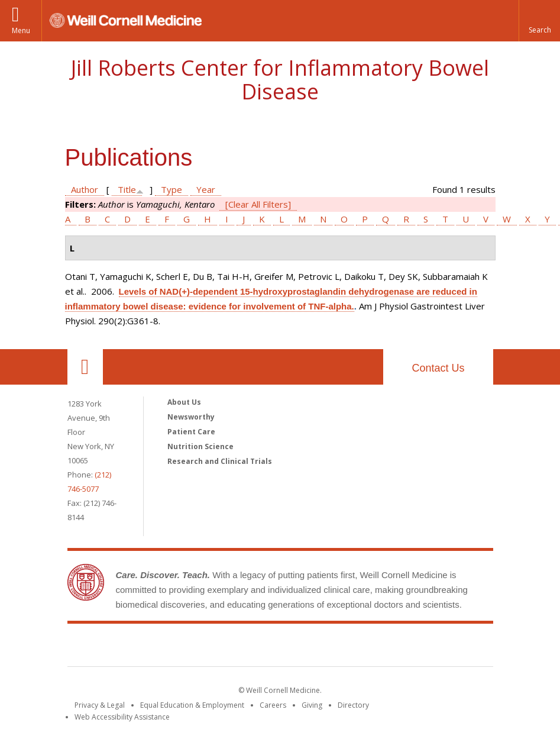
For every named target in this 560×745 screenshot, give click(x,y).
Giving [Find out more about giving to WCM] (312, 705)
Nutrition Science (200, 446)
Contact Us (438, 368)
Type (171, 189)
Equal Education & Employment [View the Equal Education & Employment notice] (192, 705)
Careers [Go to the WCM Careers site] (273, 705)
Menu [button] (21, 30)
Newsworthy (191, 417)
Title (127, 189)
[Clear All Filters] (258, 204)
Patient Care (191, 432)
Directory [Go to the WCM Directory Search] (353, 705)
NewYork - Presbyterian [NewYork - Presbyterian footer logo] (379, 647)
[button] (539, 21)
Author (85, 189)
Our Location (85, 367)
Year (206, 189)
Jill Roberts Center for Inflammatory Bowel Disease (280, 80)
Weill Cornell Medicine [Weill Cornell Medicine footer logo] (193, 647)
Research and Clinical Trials (220, 461)
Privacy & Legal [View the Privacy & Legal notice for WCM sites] (100, 705)
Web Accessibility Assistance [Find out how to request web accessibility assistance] (122, 717)
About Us (184, 402)
